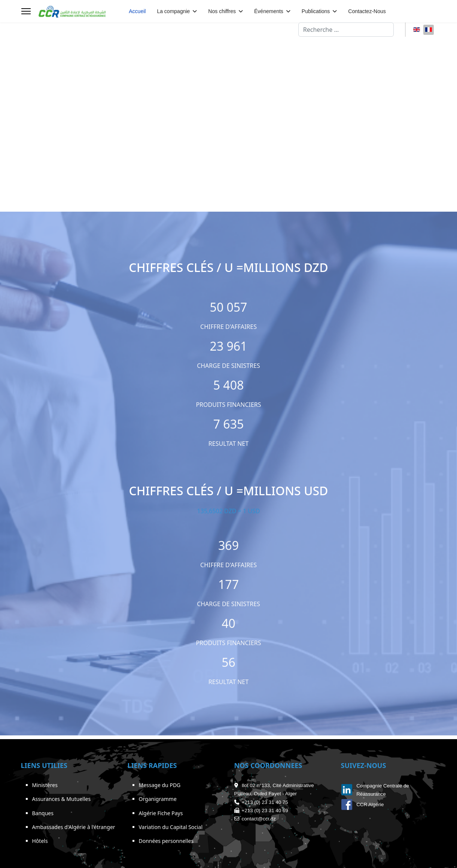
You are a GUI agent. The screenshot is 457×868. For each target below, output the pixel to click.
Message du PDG (160, 785)
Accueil (137, 11)
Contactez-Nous (367, 11)
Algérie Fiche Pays (161, 813)
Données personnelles (166, 841)
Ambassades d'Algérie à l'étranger (74, 827)
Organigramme (158, 799)
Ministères (45, 785)
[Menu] (26, 11)
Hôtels (40, 841)
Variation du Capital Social (171, 827)
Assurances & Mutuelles (62, 799)
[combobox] (346, 30)
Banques (43, 813)
